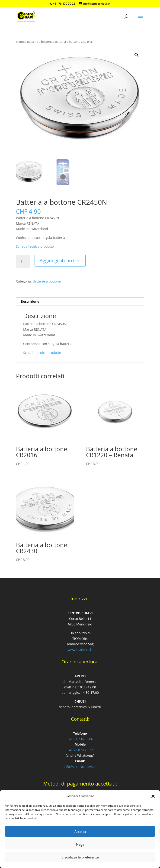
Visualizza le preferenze (80, 857)
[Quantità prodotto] (23, 261)
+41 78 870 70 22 (80, 750)
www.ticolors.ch (80, 649)
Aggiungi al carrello (60, 261)
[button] (153, 796)
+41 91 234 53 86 (80, 739)
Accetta (80, 832)
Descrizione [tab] (30, 301)
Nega (80, 844)
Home (20, 42)
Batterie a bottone (40, 42)
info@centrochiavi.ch (80, 767)
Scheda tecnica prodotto (35, 246)
